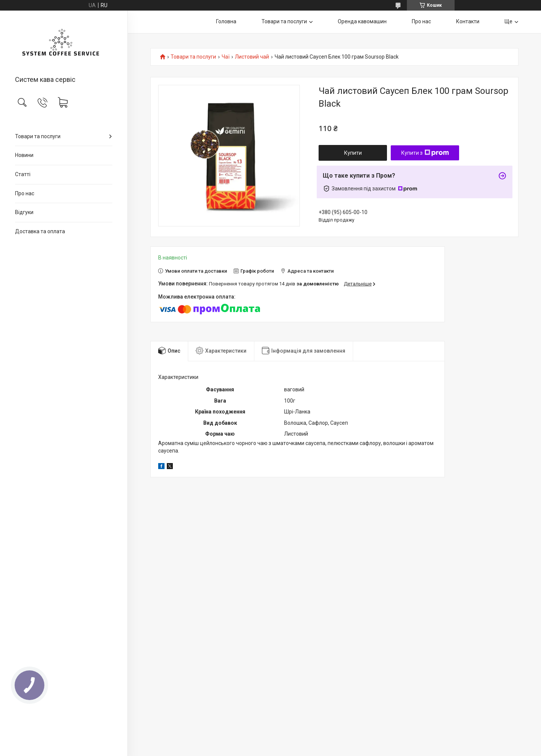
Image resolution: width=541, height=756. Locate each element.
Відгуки (24, 212)
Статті (23, 174)
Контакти (468, 21)
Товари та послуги (38, 136)
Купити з (425, 153)
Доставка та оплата (40, 231)
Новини (24, 155)
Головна (226, 21)
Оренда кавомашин (362, 21)
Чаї (226, 57)
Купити (353, 153)
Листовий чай (252, 57)
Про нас (25, 193)
